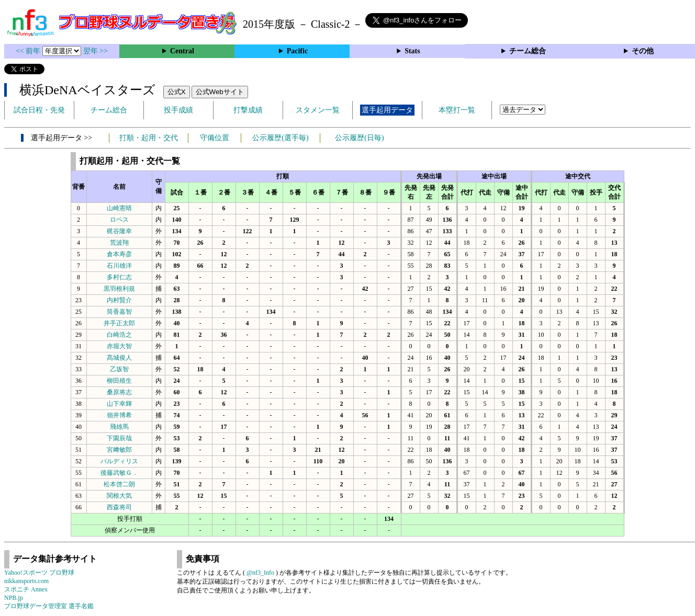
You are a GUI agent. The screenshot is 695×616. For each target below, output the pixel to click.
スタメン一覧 (318, 110)
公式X (177, 92)
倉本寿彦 (119, 254)
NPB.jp (14, 598)
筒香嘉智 (119, 312)
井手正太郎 (119, 323)
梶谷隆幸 (119, 231)
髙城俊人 (119, 358)
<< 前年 (29, 51)
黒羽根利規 (119, 289)
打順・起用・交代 (149, 138)
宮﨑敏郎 (119, 450)
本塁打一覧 (457, 110)
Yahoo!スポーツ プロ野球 (39, 573)
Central (182, 51)
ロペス (119, 220)
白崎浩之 (119, 335)
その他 (643, 51)
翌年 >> (96, 51)
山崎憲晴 (119, 208)
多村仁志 (119, 277)
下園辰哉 (119, 438)
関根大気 (119, 496)
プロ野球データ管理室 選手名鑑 (49, 606)
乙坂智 (119, 369)
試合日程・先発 (39, 110)
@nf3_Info (260, 573)
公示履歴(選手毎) (280, 138)
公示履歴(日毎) (359, 138)
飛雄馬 (119, 427)
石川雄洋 (119, 266)
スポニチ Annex (26, 589)
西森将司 (119, 507)
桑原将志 (119, 392)
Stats (412, 51)
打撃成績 (248, 110)
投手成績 (178, 110)
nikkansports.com (26, 581)
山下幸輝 (119, 404)
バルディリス (119, 461)
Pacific (297, 51)
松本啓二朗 (119, 484)
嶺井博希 (119, 415)
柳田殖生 (119, 381)
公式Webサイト (220, 92)
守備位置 (215, 138)
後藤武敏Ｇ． (119, 473)
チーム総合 (528, 51)
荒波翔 (119, 243)
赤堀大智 (119, 346)
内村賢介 (119, 300)
